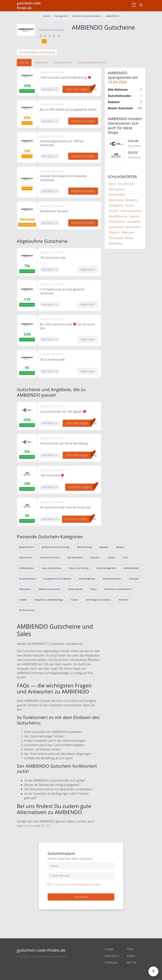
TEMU (130, 949)
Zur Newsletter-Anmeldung (37, 52)
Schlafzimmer (126, 184)
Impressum (111, 962)
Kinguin (131, 956)
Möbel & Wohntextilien (87, 16)
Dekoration (128, 232)
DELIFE (45, 826)
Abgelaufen (88, 269)
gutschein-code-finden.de (29, 5)
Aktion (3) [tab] (41, 63)
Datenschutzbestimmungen (85, 884)
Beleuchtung (116, 200)
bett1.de (132, 962)
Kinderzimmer (117, 222)
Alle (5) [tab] (24, 63)
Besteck (130, 205)
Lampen (134, 216)
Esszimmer (134, 222)
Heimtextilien (116, 227)
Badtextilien (133, 227)
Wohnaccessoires (131, 211)
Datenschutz (112, 956)
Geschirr (114, 211)
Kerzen (129, 238)
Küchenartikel (117, 195)
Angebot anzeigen (83, 121)
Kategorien (61, 16)
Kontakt (109, 949)
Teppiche (114, 232)
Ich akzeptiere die (76, 885)
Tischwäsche (116, 205)
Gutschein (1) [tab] (63, 63)
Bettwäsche (115, 243)
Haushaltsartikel (118, 216)
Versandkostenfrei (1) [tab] (92, 63)
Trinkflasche (116, 238)
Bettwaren (132, 200)
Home (46, 16)
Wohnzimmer (116, 189)
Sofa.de (29, 826)
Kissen (112, 184)
